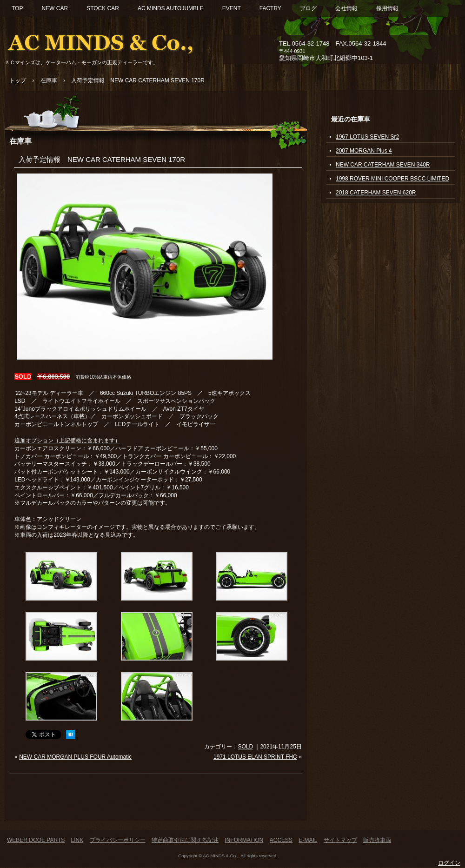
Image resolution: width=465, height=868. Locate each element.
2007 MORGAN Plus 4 (364, 151)
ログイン (449, 863)
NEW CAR (55, 8)
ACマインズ (112, 41)
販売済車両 (377, 840)
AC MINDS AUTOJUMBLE (171, 8)
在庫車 (20, 141)
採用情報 (387, 8)
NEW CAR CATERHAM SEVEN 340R (383, 165)
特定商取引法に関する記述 (185, 840)
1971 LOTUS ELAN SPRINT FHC (255, 757)
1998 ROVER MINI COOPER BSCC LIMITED (392, 179)
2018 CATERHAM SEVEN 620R (376, 193)
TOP (17, 8)
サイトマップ (340, 840)
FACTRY (270, 8)
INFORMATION (244, 840)
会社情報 (346, 8)
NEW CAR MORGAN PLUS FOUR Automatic (75, 757)
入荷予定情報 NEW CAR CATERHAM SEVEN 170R (102, 159)
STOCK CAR (103, 8)
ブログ (308, 8)
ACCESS (281, 840)
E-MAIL (308, 840)
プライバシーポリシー (118, 840)
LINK (77, 840)
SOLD (245, 747)
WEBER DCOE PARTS (36, 840)
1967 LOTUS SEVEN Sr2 (367, 137)
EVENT (232, 8)
